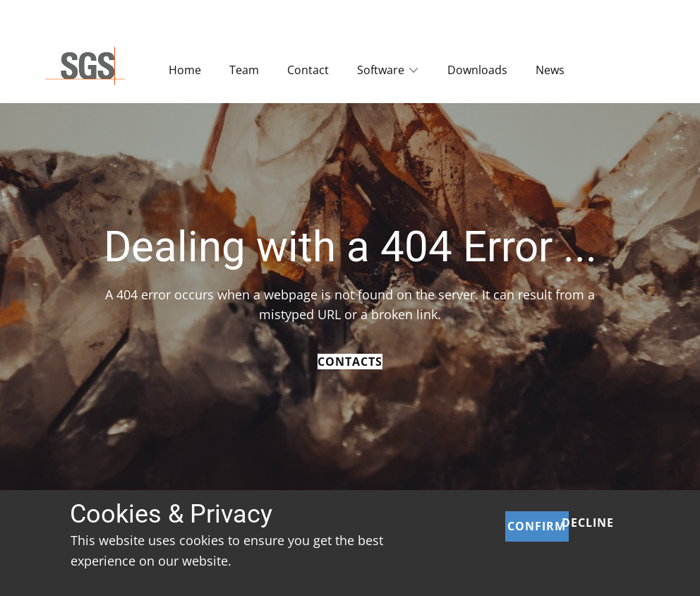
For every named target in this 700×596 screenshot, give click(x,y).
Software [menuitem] (381, 70)
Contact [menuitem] (308, 70)
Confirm (537, 526)
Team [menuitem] (244, 70)
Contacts (350, 362)
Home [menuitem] (185, 70)
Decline (588, 523)
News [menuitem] (550, 70)
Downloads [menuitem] (477, 70)
